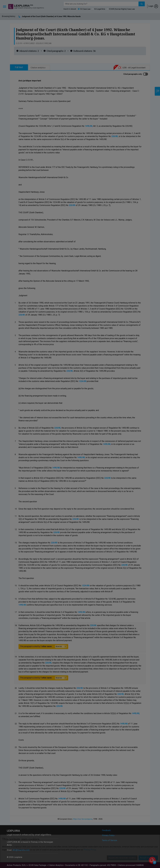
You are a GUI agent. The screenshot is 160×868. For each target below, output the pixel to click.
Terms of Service (109, 840)
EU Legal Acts (100, 9)
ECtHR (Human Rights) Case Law (122, 9)
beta (32, 5)
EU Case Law (85, 9)
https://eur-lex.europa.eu (83, 819)
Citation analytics (38, 68)
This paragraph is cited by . (43, 647)
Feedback (106, 830)
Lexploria (22, 6)
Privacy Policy (108, 835)
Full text (19, 67)
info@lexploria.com (21, 850)
